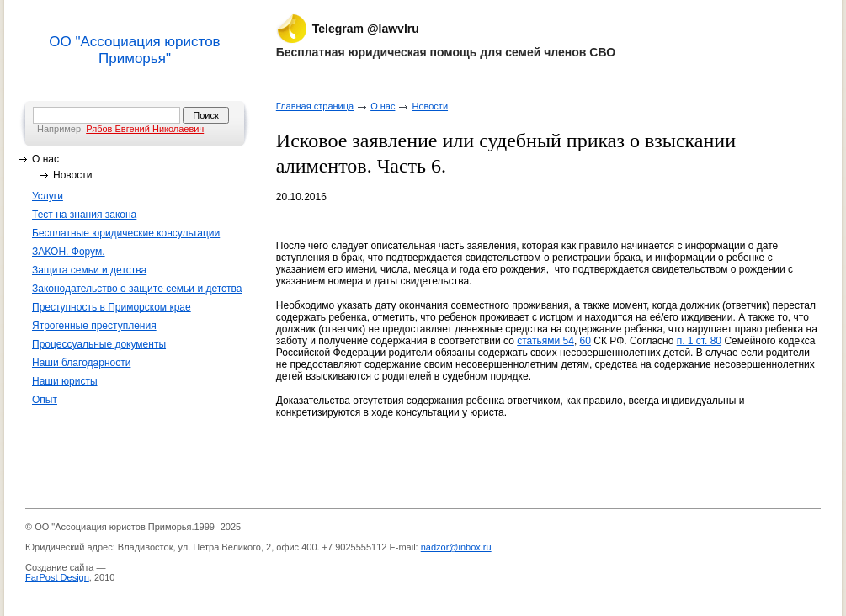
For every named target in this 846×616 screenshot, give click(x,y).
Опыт (45, 400)
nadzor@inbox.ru (456, 547)
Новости (72, 175)
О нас (45, 159)
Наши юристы (65, 381)
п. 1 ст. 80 (699, 341)
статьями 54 (545, 341)
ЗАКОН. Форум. (69, 252)
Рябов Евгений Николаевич (145, 129)
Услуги (48, 196)
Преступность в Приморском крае (112, 307)
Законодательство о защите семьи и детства (137, 289)
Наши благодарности (81, 363)
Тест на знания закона (84, 215)
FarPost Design (57, 577)
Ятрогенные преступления (94, 326)
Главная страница (315, 106)
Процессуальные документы (99, 344)
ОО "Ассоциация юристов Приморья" (134, 50)
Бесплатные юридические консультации (126, 233)
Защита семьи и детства (89, 270)
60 (585, 341)
